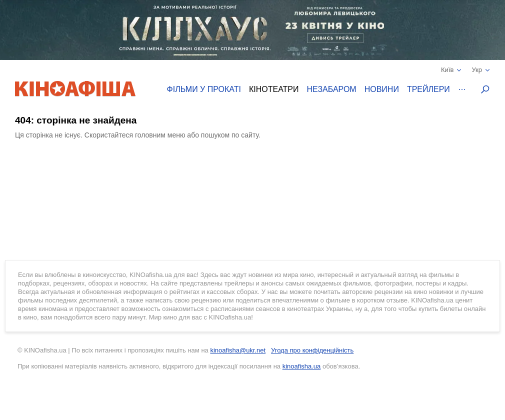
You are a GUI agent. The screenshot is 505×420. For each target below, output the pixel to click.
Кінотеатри (274, 89)
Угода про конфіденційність (312, 350)
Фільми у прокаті (204, 89)
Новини (382, 89)
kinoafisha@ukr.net (238, 350)
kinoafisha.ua (302, 366)
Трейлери (428, 89)
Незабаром (332, 89)
